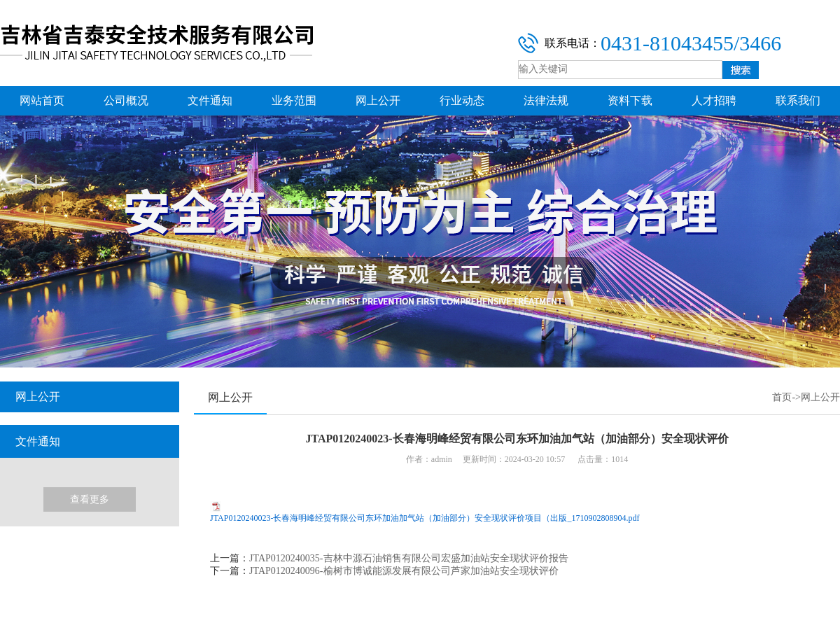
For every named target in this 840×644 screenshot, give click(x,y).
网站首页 (42, 100)
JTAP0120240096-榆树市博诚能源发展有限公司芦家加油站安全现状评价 (404, 571)
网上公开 (378, 100)
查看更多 (90, 499)
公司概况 (126, 100)
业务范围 (294, 100)
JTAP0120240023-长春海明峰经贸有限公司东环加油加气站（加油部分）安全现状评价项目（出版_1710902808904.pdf (425, 518)
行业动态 (462, 100)
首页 (782, 397)
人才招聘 (714, 100)
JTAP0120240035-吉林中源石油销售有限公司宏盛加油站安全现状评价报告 (408, 558)
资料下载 (630, 100)
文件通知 (210, 100)
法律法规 (546, 100)
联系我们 (798, 100)
